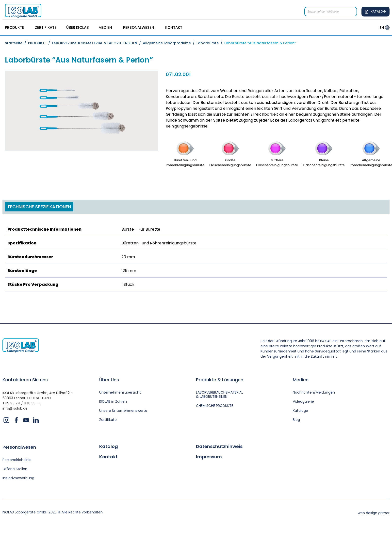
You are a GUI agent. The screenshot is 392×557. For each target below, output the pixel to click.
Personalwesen (19, 447)
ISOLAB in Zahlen (113, 402)
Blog (296, 420)
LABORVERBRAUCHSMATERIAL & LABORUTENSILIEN (220, 395)
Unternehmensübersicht (120, 392)
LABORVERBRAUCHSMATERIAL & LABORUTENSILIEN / (97, 43)
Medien (301, 380)
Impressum (209, 457)
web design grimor (374, 513)
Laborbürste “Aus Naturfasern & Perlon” (260, 43)
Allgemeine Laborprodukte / (170, 43)
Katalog (109, 447)
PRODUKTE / (40, 43)
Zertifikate (108, 420)
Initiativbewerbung (18, 478)
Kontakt (108, 457)
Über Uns (109, 380)
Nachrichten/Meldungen (314, 392)
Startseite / (16, 43)
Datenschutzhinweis (219, 447)
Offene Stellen (15, 469)
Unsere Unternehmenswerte (123, 411)
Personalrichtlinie (17, 460)
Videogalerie (303, 402)
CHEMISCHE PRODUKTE (215, 406)
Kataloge (300, 411)
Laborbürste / (210, 43)
